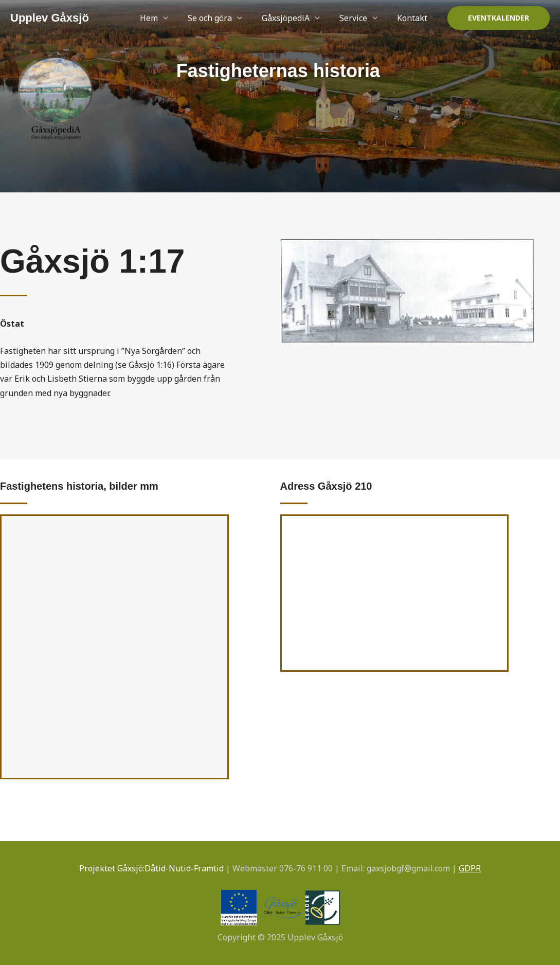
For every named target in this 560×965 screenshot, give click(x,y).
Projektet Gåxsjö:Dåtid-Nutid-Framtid (151, 868)
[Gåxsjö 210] (395, 593)
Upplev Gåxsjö (50, 18)
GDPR (470, 868)
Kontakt (414, 18)
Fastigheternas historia (278, 70)
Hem (163, 18)
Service (358, 18)
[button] (499, 18)
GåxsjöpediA (293, 18)
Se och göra (221, 18)
